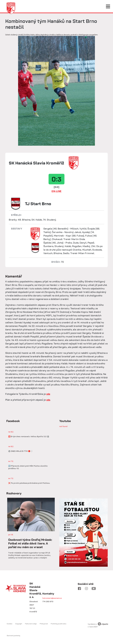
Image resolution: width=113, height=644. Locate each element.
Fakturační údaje (31, 624)
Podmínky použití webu (59, 624)
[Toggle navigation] (108, 6)
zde (48, 394)
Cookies (9, 624)
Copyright (19, 624)
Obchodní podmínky (13, 636)
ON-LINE (56, 191)
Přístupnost (44, 624)
